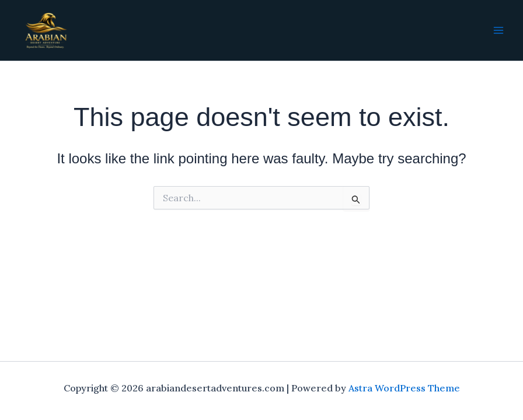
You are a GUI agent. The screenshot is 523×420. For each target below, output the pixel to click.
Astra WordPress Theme (404, 388)
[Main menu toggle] (498, 30)
